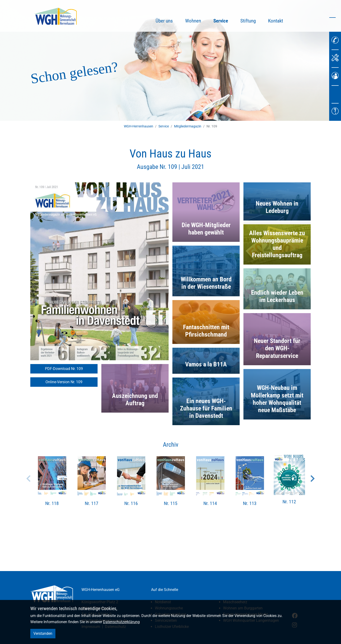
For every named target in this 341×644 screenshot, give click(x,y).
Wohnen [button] (193, 21)
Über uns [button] (164, 21)
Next (313, 478)
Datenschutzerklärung (121, 622)
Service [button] (224, 20)
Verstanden (43, 633)
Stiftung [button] (248, 21)
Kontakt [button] (276, 21)
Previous (28, 478)
